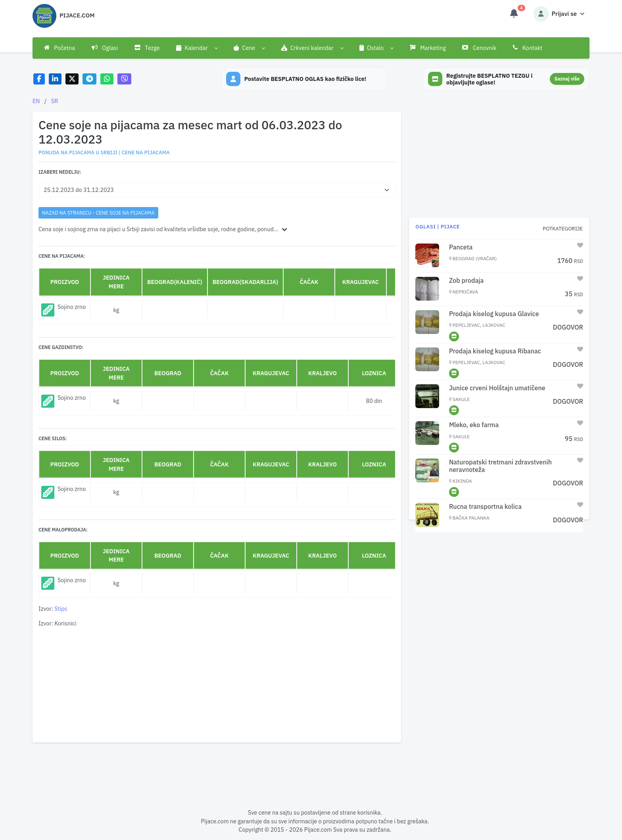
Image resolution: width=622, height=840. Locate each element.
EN (36, 101)
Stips (61, 609)
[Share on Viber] (125, 79)
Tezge (147, 48)
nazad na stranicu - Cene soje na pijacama (98, 213)
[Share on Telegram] (90, 79)
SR (55, 101)
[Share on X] (72, 79)
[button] (197, 48)
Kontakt (528, 48)
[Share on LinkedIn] (55, 79)
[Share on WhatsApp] (107, 79)
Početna (60, 48)
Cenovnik (479, 48)
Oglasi (105, 48)
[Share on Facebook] (39, 79)
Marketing (428, 48)
